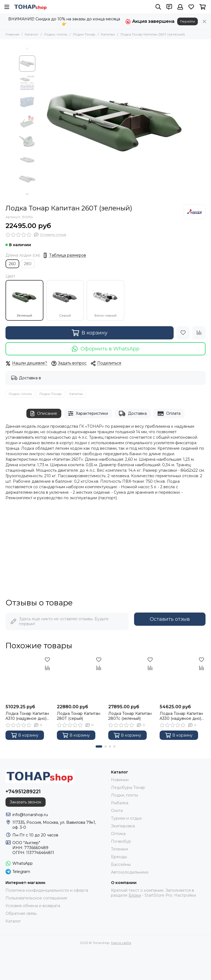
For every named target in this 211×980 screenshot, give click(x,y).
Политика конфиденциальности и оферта (47, 890)
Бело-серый (105, 300)
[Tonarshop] (30, 7)
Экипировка (123, 826)
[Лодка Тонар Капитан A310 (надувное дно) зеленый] (28, 678)
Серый (65, 300)
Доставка (133, 414)
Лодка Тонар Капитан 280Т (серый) (79, 716)
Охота (117, 811)
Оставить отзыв (170, 619)
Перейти (188, 21)
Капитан (108, 34)
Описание (44, 414)
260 (12, 264)
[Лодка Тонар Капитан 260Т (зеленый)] (115, 122)
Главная (12, 34)
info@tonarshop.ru (30, 815)
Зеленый (24, 300)
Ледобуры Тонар (128, 787)
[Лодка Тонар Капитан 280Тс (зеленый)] (131, 678)
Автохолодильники (130, 872)
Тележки (120, 849)
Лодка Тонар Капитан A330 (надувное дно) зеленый (181, 716)
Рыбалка (120, 803)
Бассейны (121, 864)
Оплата (169, 414)
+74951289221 (23, 792)
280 (28, 264)
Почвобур (121, 841)
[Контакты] (169, 7)
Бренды (119, 857)
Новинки (120, 780)
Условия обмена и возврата (33, 906)
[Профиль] (180, 7)
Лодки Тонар (84, 34)
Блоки (135, 895)
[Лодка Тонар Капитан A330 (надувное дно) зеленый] (183, 678)
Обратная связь (21, 913)
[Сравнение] (199, 333)
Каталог (32, 34)
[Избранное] (191, 7)
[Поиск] (158, 7)
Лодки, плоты (56, 34)
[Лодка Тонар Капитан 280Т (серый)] (80, 678)
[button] (27, 49)
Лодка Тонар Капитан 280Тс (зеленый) (130, 716)
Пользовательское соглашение (36, 898)
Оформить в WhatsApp (106, 349)
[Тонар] (195, 212)
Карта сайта (121, 943)
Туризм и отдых (126, 818)
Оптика (118, 834)
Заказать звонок (26, 802)
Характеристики (88, 414)
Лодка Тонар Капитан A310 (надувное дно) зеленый (27, 716)
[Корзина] (203, 7)
